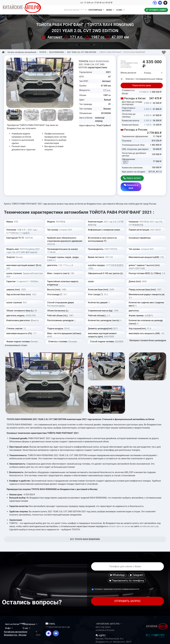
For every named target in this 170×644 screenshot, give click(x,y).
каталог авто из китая (119, 519)
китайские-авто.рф (149, 519)
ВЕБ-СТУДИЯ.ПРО (155, 628)
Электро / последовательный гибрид (144, 79)
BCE (85, 532)
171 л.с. (107, 90)
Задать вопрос (131, 180)
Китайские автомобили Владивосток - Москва (16, 626)
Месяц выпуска (128, 73)
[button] (72, 80)
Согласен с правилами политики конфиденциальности (117, 582)
